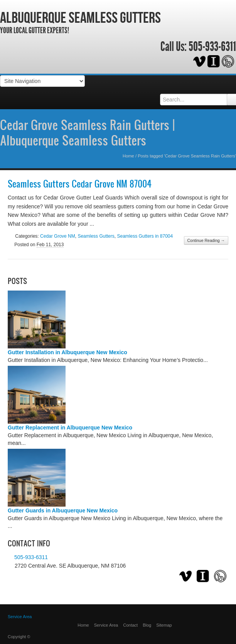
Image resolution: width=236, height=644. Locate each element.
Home (128, 156)
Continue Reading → (206, 240)
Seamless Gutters (96, 236)
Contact (130, 625)
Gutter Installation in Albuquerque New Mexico (67, 352)
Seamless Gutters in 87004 (145, 236)
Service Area (106, 625)
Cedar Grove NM (58, 236)
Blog (147, 625)
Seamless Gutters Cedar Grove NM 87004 (80, 184)
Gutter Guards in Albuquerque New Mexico (63, 510)
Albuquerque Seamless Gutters (80, 17)
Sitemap (164, 625)
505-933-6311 (212, 47)
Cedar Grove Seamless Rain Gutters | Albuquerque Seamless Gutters (87, 132)
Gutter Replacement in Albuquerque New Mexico (70, 428)
